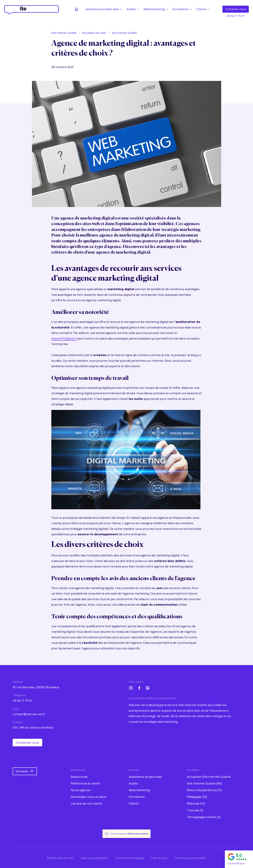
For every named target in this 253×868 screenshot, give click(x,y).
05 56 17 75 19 (236, 16)
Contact (236, 9)
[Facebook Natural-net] (139, 688)
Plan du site (159, 858)
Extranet (25, 771)
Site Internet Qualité (64, 33)
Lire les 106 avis (236, 863)
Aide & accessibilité (94, 858)
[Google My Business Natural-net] (148, 688)
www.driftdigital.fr (64, 338)
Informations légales (130, 858)
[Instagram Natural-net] (131, 688)
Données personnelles (190, 858)
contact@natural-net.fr (29, 714)
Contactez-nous (27, 743)
